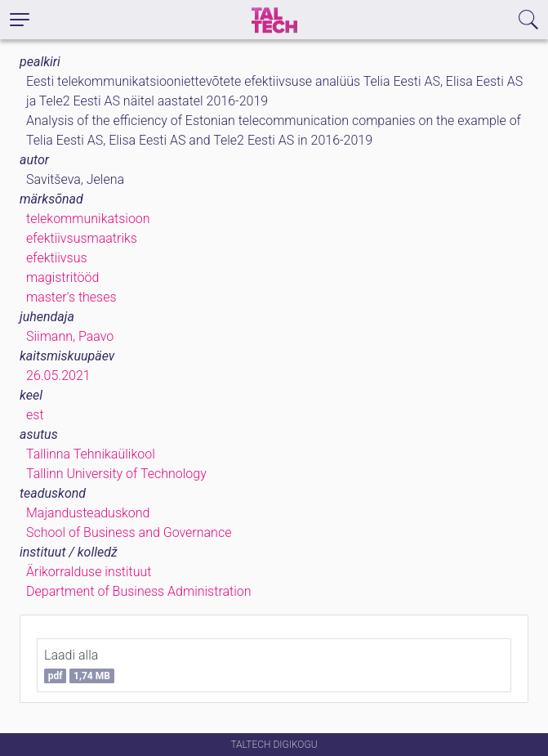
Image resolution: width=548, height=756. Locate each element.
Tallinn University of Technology (116, 474)
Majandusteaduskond (88, 513)
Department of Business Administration (139, 591)
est (35, 415)
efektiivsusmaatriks (82, 238)
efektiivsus (57, 258)
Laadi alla (79, 665)
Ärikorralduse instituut (89, 572)
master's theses (71, 297)
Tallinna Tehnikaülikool (91, 454)
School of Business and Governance (129, 532)
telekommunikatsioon (88, 219)
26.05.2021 (58, 376)
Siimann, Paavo (70, 336)
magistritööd (62, 277)
